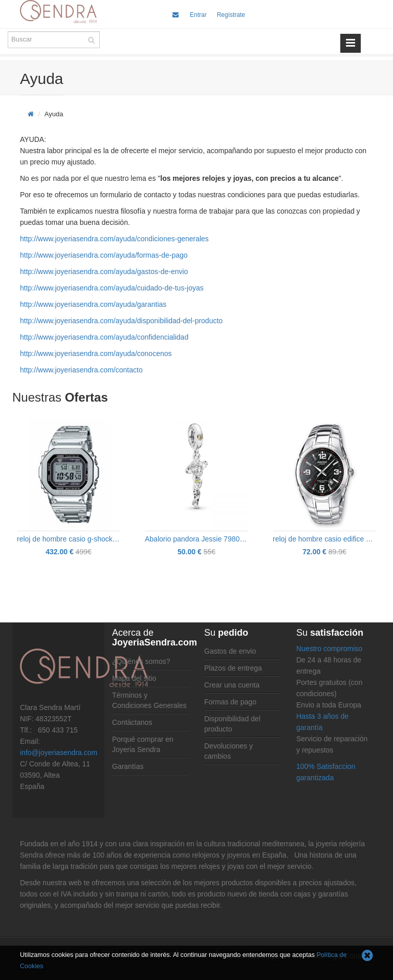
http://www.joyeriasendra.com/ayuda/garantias (93, 304)
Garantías (128, 766)
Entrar (198, 15)
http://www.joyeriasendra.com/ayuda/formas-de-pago (104, 255)
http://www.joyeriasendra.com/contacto (81, 370)
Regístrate (231, 15)
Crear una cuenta (232, 685)
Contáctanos (132, 722)
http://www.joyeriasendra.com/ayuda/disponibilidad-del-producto (121, 321)
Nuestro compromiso (329, 649)
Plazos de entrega (233, 668)
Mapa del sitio (134, 678)
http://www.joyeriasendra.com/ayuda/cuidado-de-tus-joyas (112, 288)
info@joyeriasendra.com (59, 753)
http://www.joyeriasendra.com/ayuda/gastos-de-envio (104, 272)
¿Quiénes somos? (141, 661)
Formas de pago (230, 702)
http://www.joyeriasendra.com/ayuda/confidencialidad (104, 337)
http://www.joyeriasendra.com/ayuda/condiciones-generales (114, 239)
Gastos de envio (230, 651)
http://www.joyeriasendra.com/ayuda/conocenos (96, 353)
